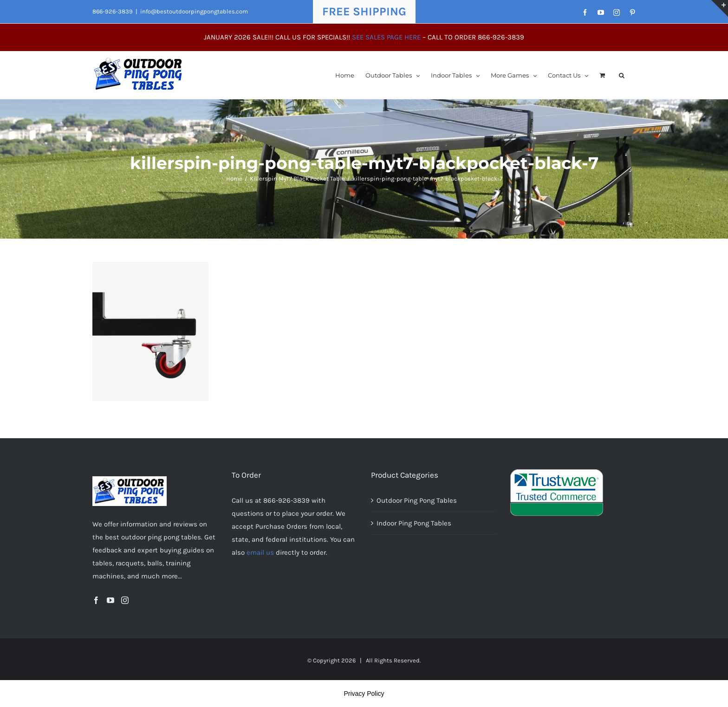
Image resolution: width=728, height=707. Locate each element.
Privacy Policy (364, 694)
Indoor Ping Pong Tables (414, 523)
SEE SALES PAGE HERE (386, 37)
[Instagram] (125, 600)
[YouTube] (110, 600)
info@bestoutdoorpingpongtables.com (194, 11)
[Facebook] (96, 600)
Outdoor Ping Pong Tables (417, 500)
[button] (622, 75)
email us (260, 552)
